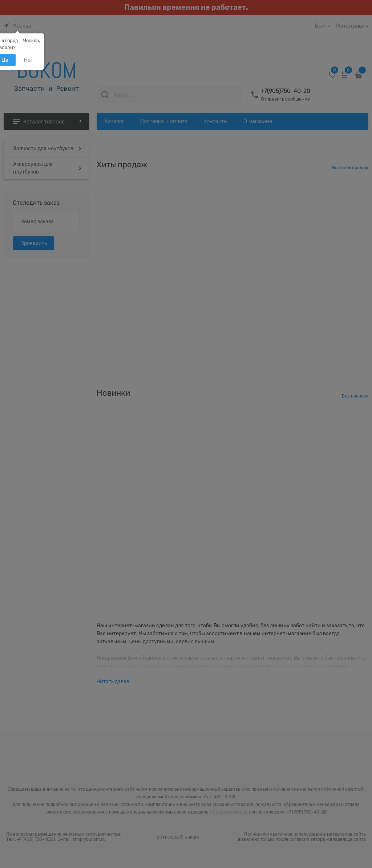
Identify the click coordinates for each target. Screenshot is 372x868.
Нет (29, 60)
